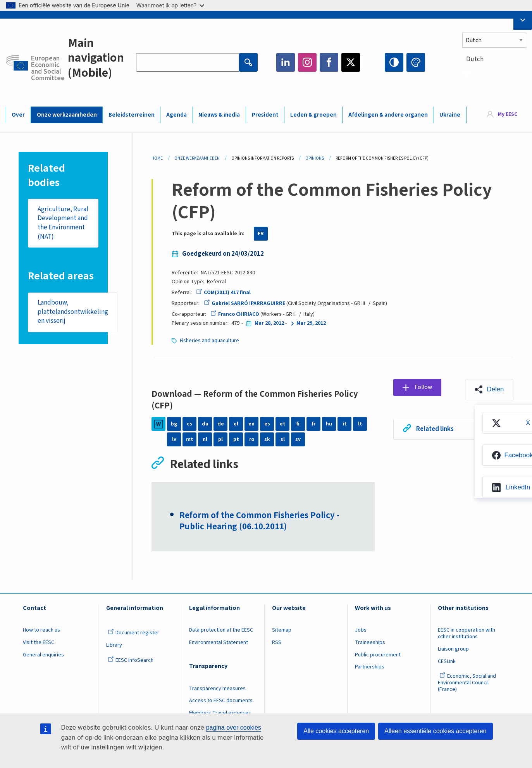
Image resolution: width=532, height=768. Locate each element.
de (221, 424)
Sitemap (282, 630)
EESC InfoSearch (131, 661)
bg (174, 424)
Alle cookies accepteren (336, 731)
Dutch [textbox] (475, 59)
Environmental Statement (219, 643)
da (205, 424)
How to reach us (41, 630)
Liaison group (453, 649)
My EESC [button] (508, 114)
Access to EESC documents (221, 701)
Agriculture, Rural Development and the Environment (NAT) (63, 223)
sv (298, 439)
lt (360, 424)
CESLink (447, 662)
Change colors (416, 62)
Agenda (176, 115)
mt (190, 439)
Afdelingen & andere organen (388, 115)
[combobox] (494, 73)
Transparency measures (217, 689)
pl (220, 439)
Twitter (351, 62)
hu (329, 424)
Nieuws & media (219, 115)
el (236, 424)
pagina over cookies (234, 728)
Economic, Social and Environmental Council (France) (467, 683)
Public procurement (378, 655)
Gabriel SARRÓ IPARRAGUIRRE (245, 303)
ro (251, 439)
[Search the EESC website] (188, 62)
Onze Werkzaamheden (197, 158)
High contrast (394, 62)
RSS (277, 643)
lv (174, 439)
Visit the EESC (39, 643)
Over (18, 115)
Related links (435, 429)
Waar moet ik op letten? (170, 5)
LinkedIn (286, 62)
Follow (424, 387)
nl (205, 439)
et (283, 424)
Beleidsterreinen (132, 115)
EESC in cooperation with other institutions (467, 634)
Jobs (361, 630)
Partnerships (370, 667)
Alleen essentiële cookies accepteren (435, 731)
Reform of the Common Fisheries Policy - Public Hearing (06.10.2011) (259, 522)
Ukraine (450, 115)
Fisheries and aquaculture (210, 341)
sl (283, 439)
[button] (489, 390)
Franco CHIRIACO (235, 314)
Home (157, 158)
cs (189, 424)
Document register (133, 633)
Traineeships (370, 643)
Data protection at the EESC (221, 630)
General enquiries (43, 655)
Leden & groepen (313, 115)
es (267, 424)
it (345, 424)
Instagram (307, 62)
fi (298, 424)
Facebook (329, 62)
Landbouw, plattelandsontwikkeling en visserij (73, 312)
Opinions (315, 158)
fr (313, 424)
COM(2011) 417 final (223, 293)
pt (236, 439)
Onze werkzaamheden (67, 115)
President (265, 115)
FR (261, 234)
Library (114, 646)
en (251, 424)
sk (267, 439)
